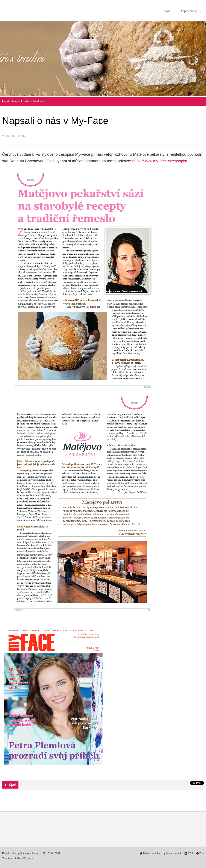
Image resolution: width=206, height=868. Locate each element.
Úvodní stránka (151, 853)
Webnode (28, 858)
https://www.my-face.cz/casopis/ (160, 161)
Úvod (167, 11)
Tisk (202, 853)
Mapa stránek (174, 853)
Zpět (12, 784)
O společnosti (188, 11)
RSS (190, 853)
